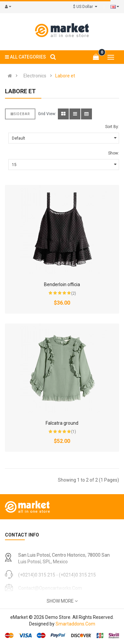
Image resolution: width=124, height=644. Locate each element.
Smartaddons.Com (75, 624)
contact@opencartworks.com (50, 588)
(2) (74, 293)
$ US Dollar (85, 7)
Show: (114, 153)
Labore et (65, 76)
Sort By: (112, 127)
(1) (74, 432)
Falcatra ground (62, 423)
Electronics (35, 76)
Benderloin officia (62, 284)
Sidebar (20, 114)
